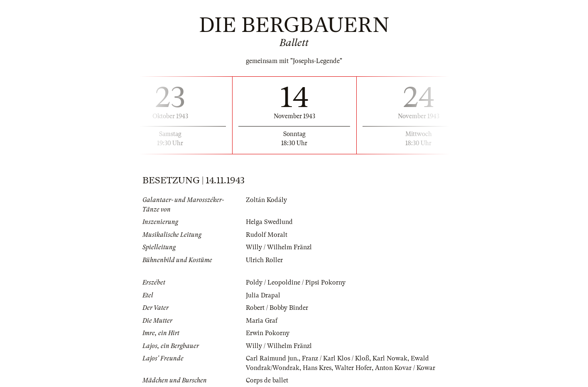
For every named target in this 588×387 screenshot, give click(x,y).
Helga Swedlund (269, 222)
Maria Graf (262, 321)
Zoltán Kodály (266, 200)
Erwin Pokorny (268, 333)
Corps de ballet (267, 380)
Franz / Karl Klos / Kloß (336, 358)
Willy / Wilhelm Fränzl (279, 247)
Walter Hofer (353, 368)
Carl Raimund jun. (272, 358)
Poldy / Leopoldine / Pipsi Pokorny (296, 282)
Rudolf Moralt (267, 235)
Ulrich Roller (264, 260)
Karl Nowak (390, 358)
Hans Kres (317, 368)
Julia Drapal (263, 295)
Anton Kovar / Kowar (405, 368)
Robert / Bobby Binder (277, 308)
